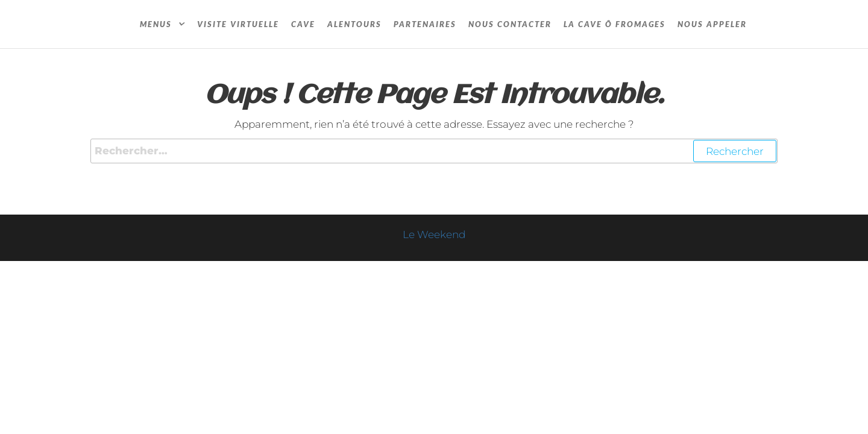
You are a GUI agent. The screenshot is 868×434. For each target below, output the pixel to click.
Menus (156, 24)
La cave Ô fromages (615, 24)
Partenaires (425, 24)
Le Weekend (434, 234)
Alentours (354, 24)
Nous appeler (712, 24)
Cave (303, 24)
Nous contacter (510, 24)
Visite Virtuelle (238, 24)
